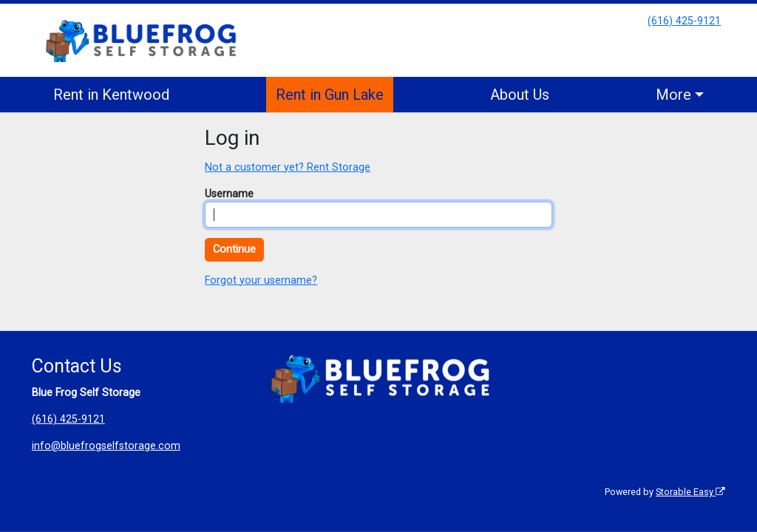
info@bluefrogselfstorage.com (106, 446)
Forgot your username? (261, 280)
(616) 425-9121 (684, 21)
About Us (520, 95)
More (673, 95)
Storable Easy (690, 492)
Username (229, 194)
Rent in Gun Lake (330, 95)
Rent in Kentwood (111, 95)
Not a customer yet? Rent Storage (288, 167)
